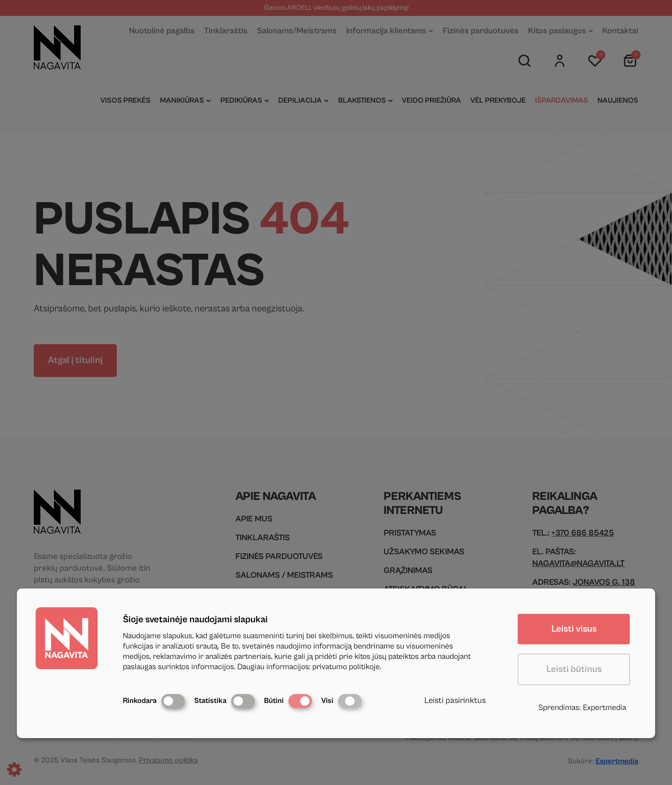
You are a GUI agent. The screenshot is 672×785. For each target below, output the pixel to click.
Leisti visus (574, 629)
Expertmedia (604, 708)
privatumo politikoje (346, 667)
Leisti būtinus (574, 669)
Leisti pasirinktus (455, 700)
